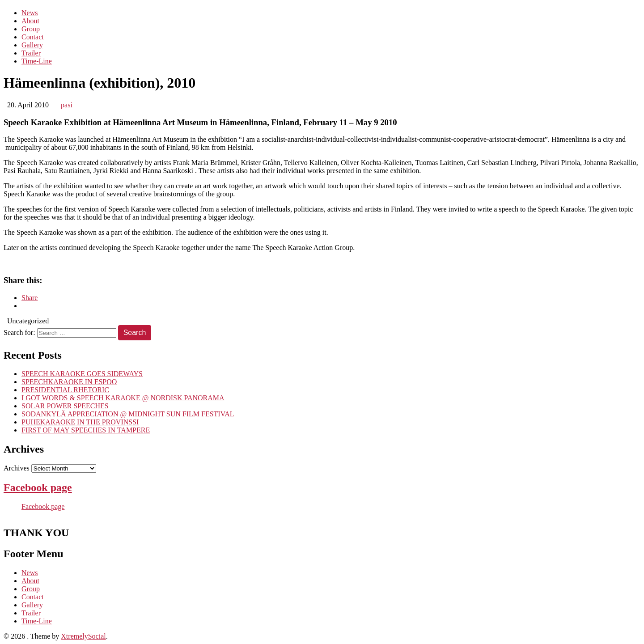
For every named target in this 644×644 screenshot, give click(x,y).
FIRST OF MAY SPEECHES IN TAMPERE (86, 430)
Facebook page (38, 487)
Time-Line (37, 61)
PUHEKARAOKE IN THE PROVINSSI (80, 422)
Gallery (32, 45)
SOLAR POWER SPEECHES (65, 406)
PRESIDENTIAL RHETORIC (65, 390)
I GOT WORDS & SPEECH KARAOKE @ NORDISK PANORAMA (123, 398)
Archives (17, 468)
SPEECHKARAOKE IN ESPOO (69, 382)
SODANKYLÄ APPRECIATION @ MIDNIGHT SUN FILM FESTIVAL (128, 414)
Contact (33, 37)
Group (31, 29)
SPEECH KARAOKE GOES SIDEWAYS (82, 374)
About (30, 21)
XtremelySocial (83, 636)
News (30, 13)
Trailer (31, 53)
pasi (67, 105)
